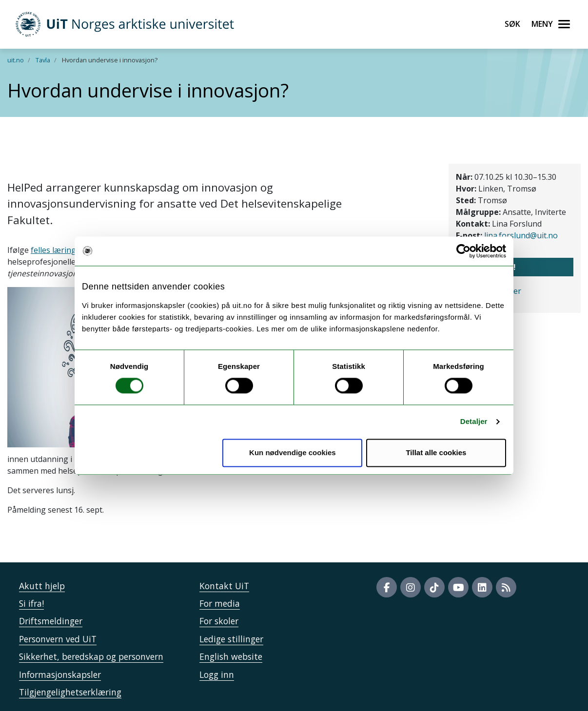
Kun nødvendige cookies (293, 452)
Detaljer (474, 422)
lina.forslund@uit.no (521, 235)
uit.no (16, 60)
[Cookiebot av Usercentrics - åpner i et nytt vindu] (463, 251)
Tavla (43, 60)
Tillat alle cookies (436, 452)
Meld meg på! (489, 267)
